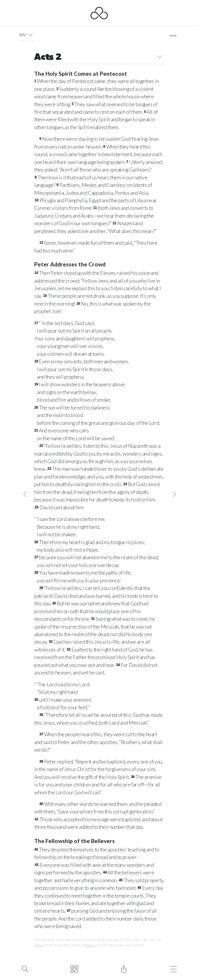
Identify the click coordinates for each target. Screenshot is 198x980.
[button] (30, 35)
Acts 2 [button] (99, 58)
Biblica (39, 945)
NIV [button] (27, 35)
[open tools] (173, 36)
